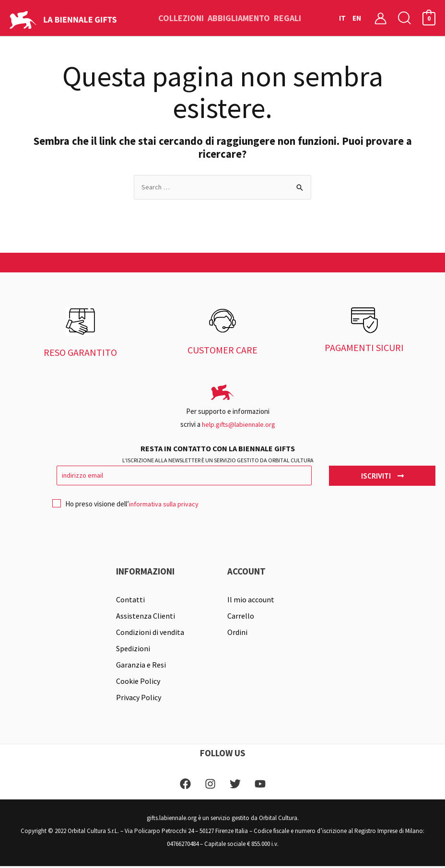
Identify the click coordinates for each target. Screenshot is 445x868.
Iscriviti (382, 476)
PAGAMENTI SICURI (364, 348)
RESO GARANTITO (80, 353)
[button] (405, 18)
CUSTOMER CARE (222, 351)
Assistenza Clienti (146, 617)
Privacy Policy (139, 699)
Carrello (241, 617)
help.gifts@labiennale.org (239, 425)
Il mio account (251, 601)
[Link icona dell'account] (381, 18)
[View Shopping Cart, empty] (429, 18)
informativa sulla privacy (165, 505)
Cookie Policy (138, 682)
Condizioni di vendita (150, 633)
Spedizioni (133, 650)
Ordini (237, 633)
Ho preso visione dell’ (127, 508)
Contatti (130, 601)
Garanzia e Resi (141, 666)
